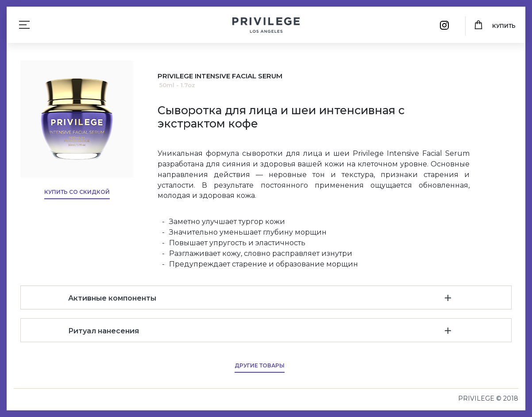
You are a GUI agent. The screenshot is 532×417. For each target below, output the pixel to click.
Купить (504, 26)
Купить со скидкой (77, 192)
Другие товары (260, 365)
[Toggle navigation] (24, 25)
